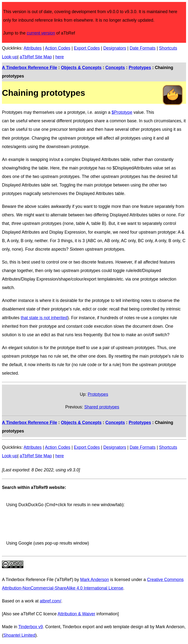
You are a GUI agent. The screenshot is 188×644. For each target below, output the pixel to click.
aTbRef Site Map (36, 57)
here (59, 57)
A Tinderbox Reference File (30, 68)
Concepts (115, 68)
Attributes (33, 48)
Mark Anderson (95, 580)
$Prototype (122, 112)
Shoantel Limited (19, 635)
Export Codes (87, 48)
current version (41, 33)
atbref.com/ (51, 601)
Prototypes (140, 68)
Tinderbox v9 (31, 627)
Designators (115, 48)
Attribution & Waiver (76, 614)
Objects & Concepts (81, 68)
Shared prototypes (102, 407)
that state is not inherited (44, 318)
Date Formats (143, 48)
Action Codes (58, 48)
